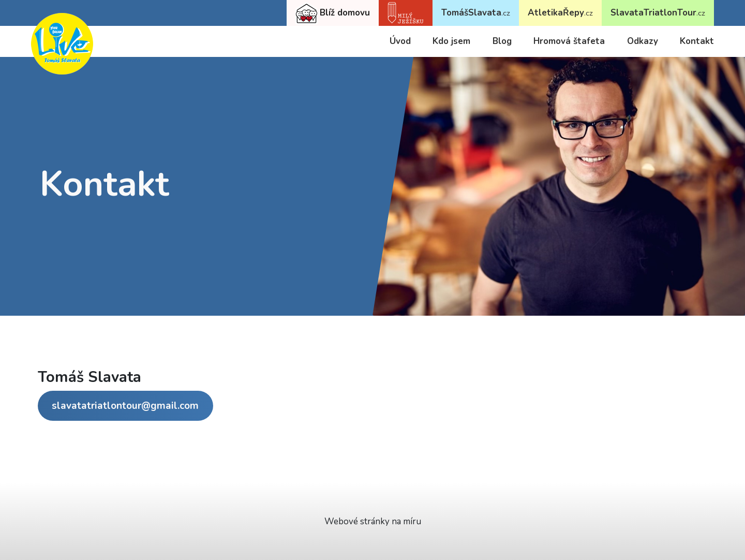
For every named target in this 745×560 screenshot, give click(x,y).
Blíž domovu (333, 13)
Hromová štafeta (569, 41)
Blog (502, 41)
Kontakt (697, 41)
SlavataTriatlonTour (658, 13)
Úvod (400, 41)
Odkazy (643, 41)
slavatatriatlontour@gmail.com (125, 406)
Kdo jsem (451, 41)
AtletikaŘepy (560, 13)
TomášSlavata (476, 13)
